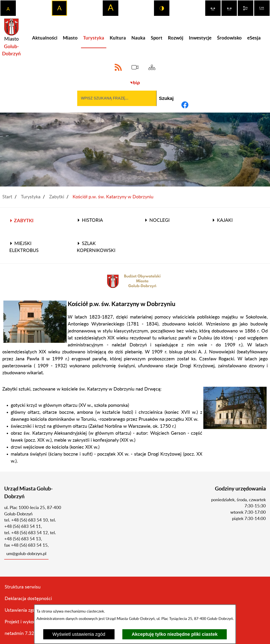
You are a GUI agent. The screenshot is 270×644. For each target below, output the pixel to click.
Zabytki (57, 197)
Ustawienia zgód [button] (21, 610)
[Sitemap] (152, 67)
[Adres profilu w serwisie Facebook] (185, 105)
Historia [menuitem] (90, 220)
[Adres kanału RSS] (118, 67)
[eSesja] (135, 67)
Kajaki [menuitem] (222, 220)
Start (7, 197)
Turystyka (31, 197)
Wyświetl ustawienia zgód (79, 634)
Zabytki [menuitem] (21, 220)
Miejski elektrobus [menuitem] (24, 247)
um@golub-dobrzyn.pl (26, 554)
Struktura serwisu (23, 587)
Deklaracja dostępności (28, 599)
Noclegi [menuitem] (157, 220)
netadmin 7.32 (19, 633)
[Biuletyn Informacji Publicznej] (135, 83)
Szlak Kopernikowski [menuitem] (96, 247)
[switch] (213, 8)
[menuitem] (45, 38)
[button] (35, 321)
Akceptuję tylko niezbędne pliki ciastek (175, 634)
